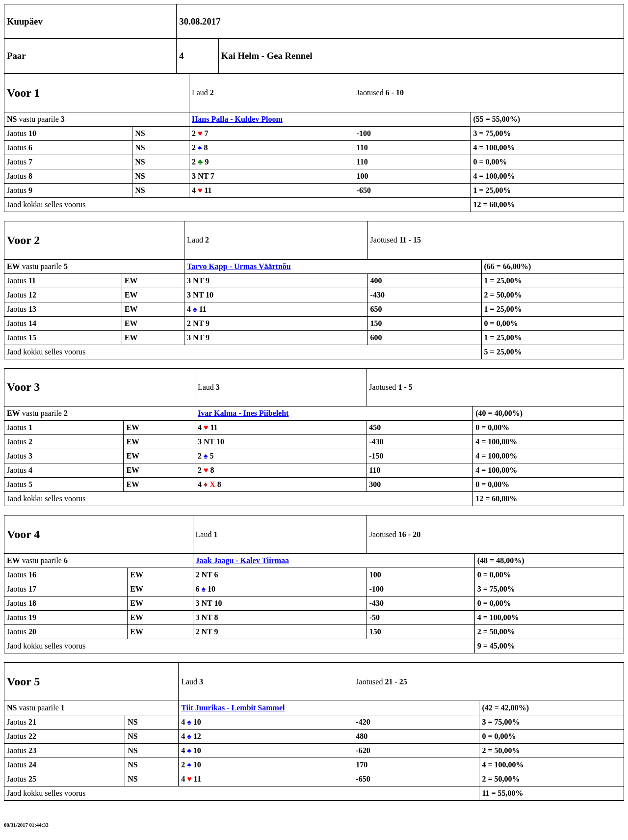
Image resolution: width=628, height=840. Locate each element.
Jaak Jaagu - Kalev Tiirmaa (243, 560)
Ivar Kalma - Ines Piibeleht (243, 413)
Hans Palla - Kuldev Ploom (237, 119)
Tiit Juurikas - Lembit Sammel (233, 708)
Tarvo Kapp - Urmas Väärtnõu (239, 266)
